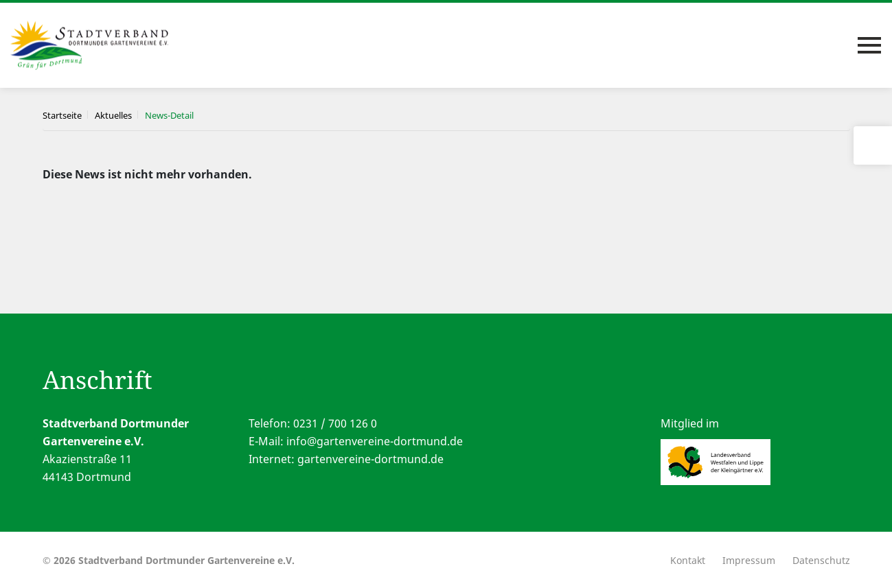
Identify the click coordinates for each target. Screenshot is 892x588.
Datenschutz (821, 560)
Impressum (749, 560)
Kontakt (688, 560)
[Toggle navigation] (869, 45)
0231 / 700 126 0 (335, 423)
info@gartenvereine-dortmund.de (375, 441)
